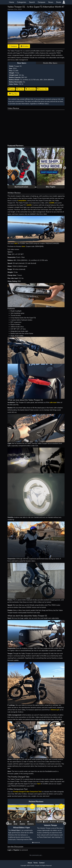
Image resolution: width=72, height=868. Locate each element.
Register (16, 850)
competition (22, 201)
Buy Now (13, 94)
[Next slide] (65, 168)
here (16, 243)
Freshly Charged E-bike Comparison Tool (27, 792)
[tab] (35, 187)
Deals (59, 2)
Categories (22, 2)
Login (9, 850)
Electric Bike (42, 89)
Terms (36, 863)
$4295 (29, 205)
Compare (42, 2)
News (51, 2)
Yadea (11, 89)
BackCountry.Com (21, 187)
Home (12, 2)
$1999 (52, 203)
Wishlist (25, 46)
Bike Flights (51, 187)
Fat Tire (20, 89)
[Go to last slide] (8, 168)
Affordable (30, 89)
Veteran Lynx (55, 710)
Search (32, 2)
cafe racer (53, 402)
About (30, 863)
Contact (42, 863)
